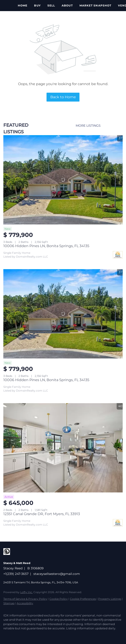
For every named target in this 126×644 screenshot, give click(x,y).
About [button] (67, 5)
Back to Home (63, 97)
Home (23, 5)
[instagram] (14, 635)
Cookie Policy (59, 599)
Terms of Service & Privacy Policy (25, 599)
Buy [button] (37, 5)
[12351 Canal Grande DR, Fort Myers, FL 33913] (63, 448)
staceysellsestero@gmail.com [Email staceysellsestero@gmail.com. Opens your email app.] (57, 574)
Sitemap (9, 603)
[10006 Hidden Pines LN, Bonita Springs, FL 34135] (63, 180)
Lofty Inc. (26, 592)
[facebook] (6, 635)
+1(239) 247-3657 (16, 574)
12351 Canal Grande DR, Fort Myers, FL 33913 (42, 514)
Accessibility (25, 603)
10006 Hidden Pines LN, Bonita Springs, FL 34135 (46, 246)
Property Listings (110, 599)
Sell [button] (51, 5)
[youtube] (23, 635)
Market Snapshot (96, 5)
